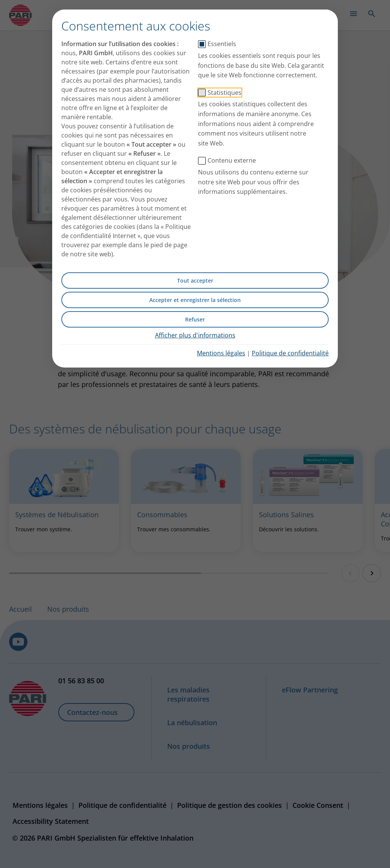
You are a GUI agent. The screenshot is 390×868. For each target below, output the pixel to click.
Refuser (195, 319)
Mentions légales (221, 353)
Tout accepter (195, 281)
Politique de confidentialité (290, 353)
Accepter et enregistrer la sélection (195, 300)
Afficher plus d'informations (195, 335)
